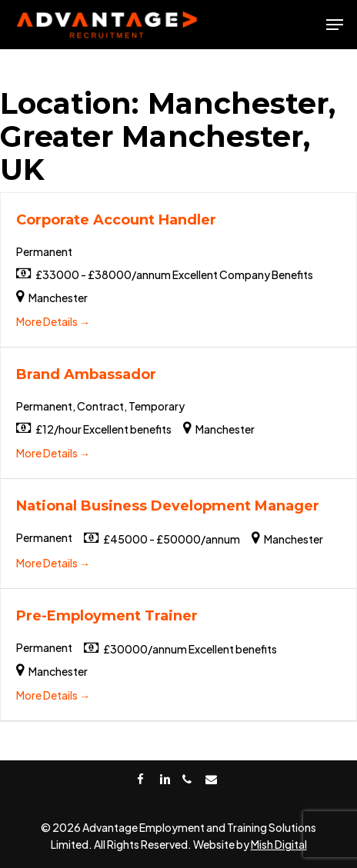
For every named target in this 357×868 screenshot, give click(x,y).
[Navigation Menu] (335, 25)
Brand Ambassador (86, 374)
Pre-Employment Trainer (107, 616)
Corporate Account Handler (116, 220)
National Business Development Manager (168, 506)
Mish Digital (279, 844)
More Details (53, 321)
